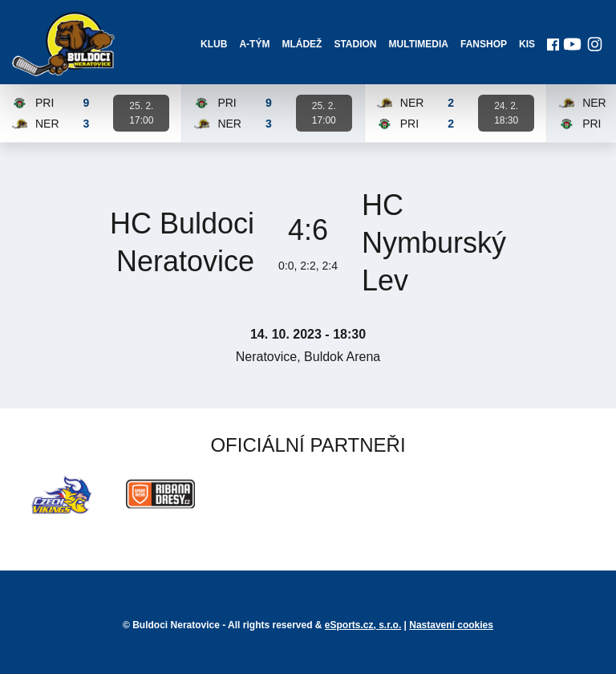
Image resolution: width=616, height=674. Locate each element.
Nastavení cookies (451, 625)
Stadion (355, 44)
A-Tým (254, 44)
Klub (214, 44)
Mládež (302, 44)
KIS (527, 44)
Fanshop (484, 44)
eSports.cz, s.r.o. (363, 625)
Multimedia (419, 44)
